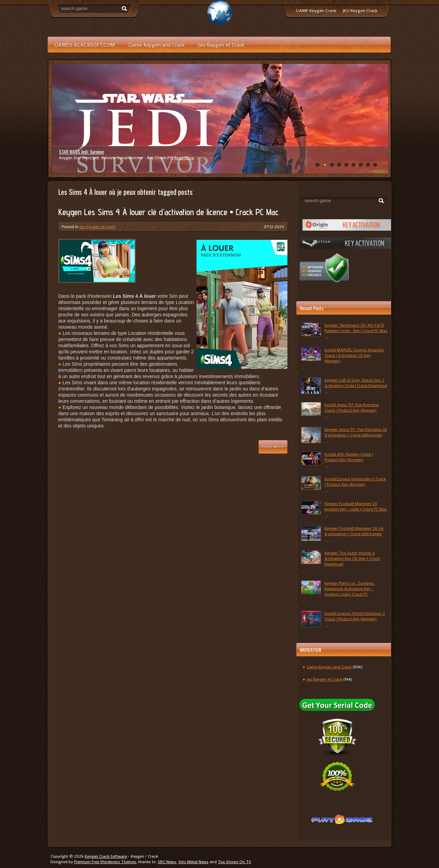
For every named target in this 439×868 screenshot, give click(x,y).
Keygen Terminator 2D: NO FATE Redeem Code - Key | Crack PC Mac (356, 328)
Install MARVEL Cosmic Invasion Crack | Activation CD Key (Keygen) (354, 355)
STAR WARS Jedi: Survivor (82, 151)
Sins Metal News (193, 862)
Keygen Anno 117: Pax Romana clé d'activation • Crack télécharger (356, 432)
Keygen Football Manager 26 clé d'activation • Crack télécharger (354, 531)
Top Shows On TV (234, 862)
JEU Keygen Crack (360, 10)
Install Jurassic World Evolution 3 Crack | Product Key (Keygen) (355, 616)
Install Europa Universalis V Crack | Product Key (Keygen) (355, 482)
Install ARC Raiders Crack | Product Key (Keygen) (349, 457)
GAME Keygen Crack (316, 10)
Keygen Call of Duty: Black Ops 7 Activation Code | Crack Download (356, 383)
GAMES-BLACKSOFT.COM (85, 45)
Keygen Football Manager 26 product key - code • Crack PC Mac (356, 506)
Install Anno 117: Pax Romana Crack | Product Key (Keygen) (352, 408)
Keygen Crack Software (106, 856)
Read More (184, 158)
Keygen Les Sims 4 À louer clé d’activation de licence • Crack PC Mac (168, 212)
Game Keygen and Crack (157, 45)
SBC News (167, 862)
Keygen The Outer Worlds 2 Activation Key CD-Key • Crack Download (352, 559)
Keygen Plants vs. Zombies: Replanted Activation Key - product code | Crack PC (350, 589)
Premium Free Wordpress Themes (105, 862)
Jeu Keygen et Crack (221, 45)
